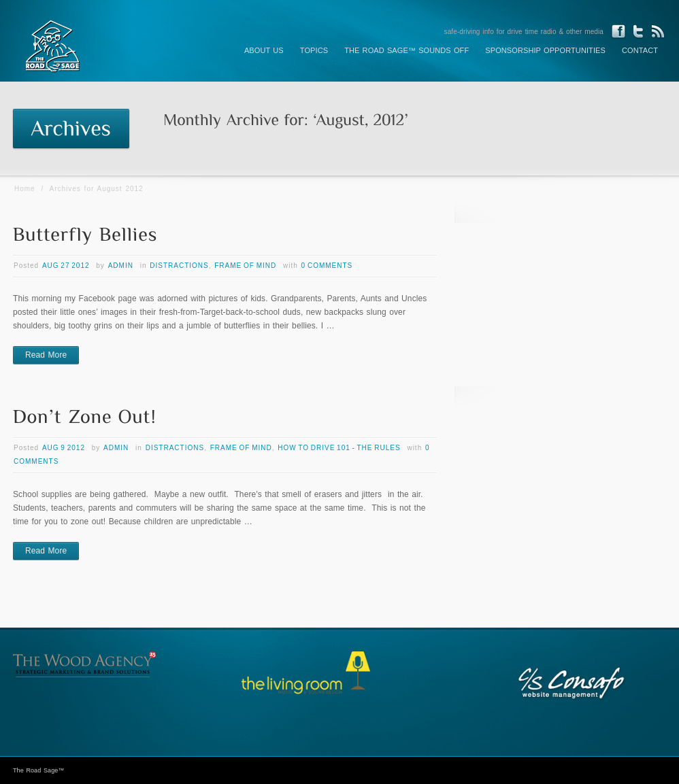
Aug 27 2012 (66, 266)
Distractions (179, 266)
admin (121, 266)
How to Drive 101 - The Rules (339, 448)
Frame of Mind (245, 266)
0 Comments (327, 266)
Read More (46, 355)
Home (25, 189)
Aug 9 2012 (64, 448)
